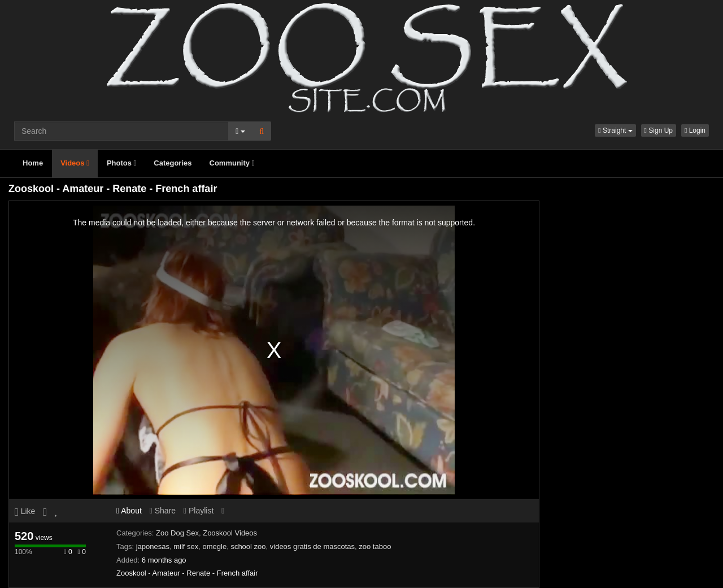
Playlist (199, 511)
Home (33, 163)
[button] (615, 130)
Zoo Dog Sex (177, 533)
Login (695, 130)
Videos (75, 163)
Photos (121, 163)
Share (163, 511)
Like (25, 511)
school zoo (248, 546)
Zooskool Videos (230, 533)
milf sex (186, 546)
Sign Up (659, 130)
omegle (215, 546)
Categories (173, 163)
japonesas (153, 546)
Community (232, 163)
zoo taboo (375, 546)
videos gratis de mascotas (312, 546)
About (129, 511)
